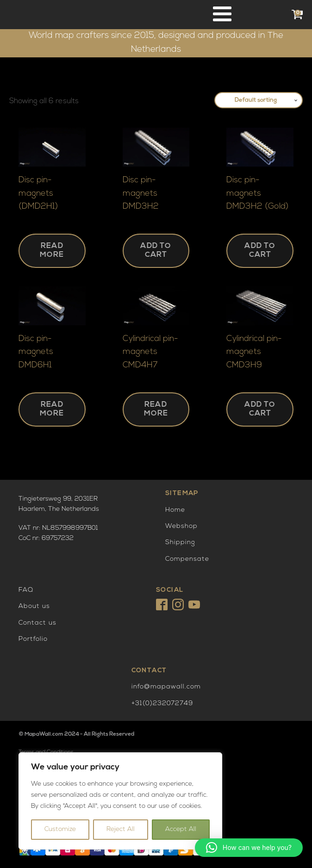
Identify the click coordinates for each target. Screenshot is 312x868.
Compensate (187, 559)
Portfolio (33, 639)
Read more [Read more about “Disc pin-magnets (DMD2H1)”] (52, 251)
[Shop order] (259, 100)
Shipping (180, 542)
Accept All (181, 829)
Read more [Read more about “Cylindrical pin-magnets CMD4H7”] (156, 409)
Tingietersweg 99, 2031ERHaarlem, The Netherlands (59, 504)
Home (175, 510)
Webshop (181, 526)
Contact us (37, 623)
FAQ (26, 590)
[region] (120, 801)
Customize (60, 829)
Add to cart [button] (156, 251)
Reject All (121, 829)
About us (34, 606)
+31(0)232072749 (162, 704)
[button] (249, 848)
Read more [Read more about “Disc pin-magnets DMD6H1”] (52, 409)
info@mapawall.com (166, 687)
